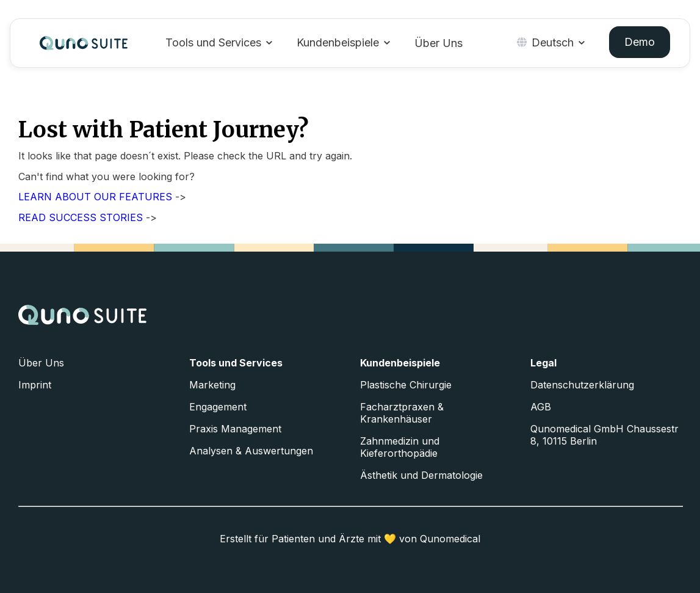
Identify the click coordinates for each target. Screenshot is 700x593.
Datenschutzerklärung (582, 385)
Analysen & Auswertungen (251, 451)
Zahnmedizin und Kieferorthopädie (400, 447)
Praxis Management (235, 429)
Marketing (212, 385)
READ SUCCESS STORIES (81, 217)
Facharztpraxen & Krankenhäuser (402, 413)
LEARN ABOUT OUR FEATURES (95, 197)
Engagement (218, 407)
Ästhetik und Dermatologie (421, 475)
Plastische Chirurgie (406, 385)
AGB (541, 407)
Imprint (35, 385)
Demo (640, 42)
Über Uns (438, 43)
